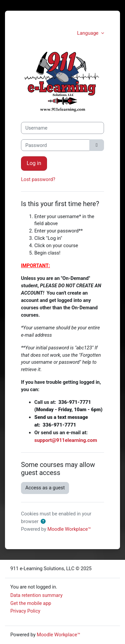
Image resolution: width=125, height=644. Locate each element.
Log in (34, 163)
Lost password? (38, 179)
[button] (43, 522)
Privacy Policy (25, 611)
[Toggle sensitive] (97, 145)
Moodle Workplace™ (69, 529)
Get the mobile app (31, 603)
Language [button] (88, 33)
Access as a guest (45, 488)
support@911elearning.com (66, 440)
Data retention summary (36, 595)
